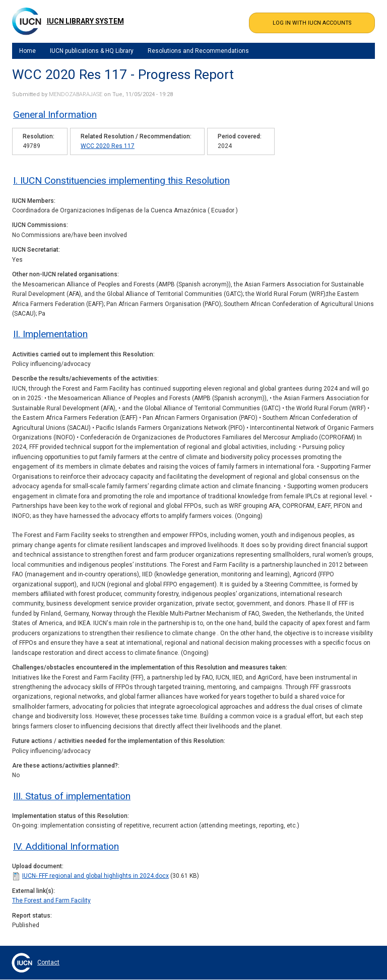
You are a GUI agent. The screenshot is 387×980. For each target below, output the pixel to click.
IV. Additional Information (66, 846)
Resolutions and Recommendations (198, 51)
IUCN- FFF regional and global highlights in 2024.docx (95, 876)
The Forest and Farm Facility (51, 900)
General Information (55, 115)
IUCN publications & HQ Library (92, 51)
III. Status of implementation (72, 796)
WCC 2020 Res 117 (108, 146)
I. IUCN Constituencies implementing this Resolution (121, 180)
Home (27, 51)
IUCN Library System (85, 21)
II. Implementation (50, 334)
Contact (48, 962)
